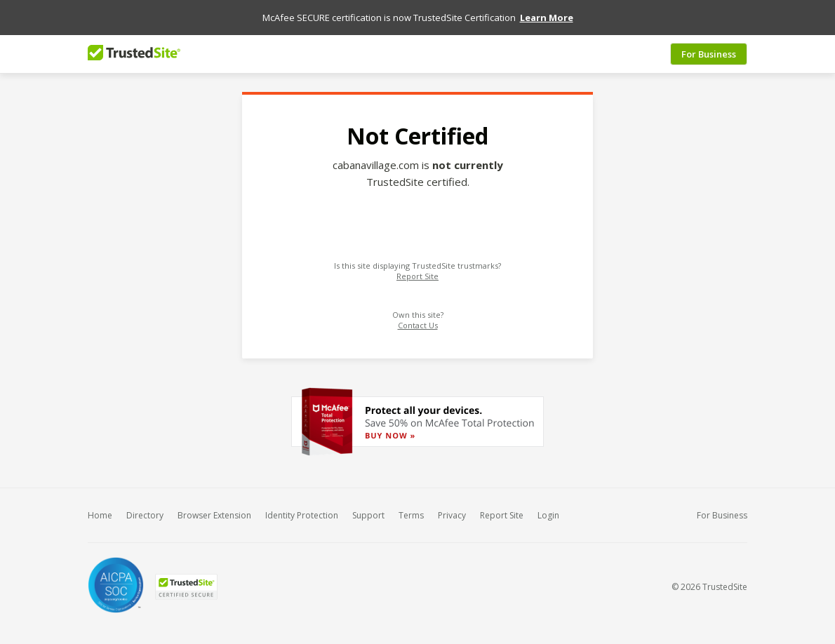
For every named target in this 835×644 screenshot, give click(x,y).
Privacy (452, 513)
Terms (411, 513)
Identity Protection (302, 513)
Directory (145, 513)
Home (100, 513)
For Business (709, 51)
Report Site (417, 274)
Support (368, 513)
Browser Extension (214, 513)
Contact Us (418, 323)
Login (548, 513)
